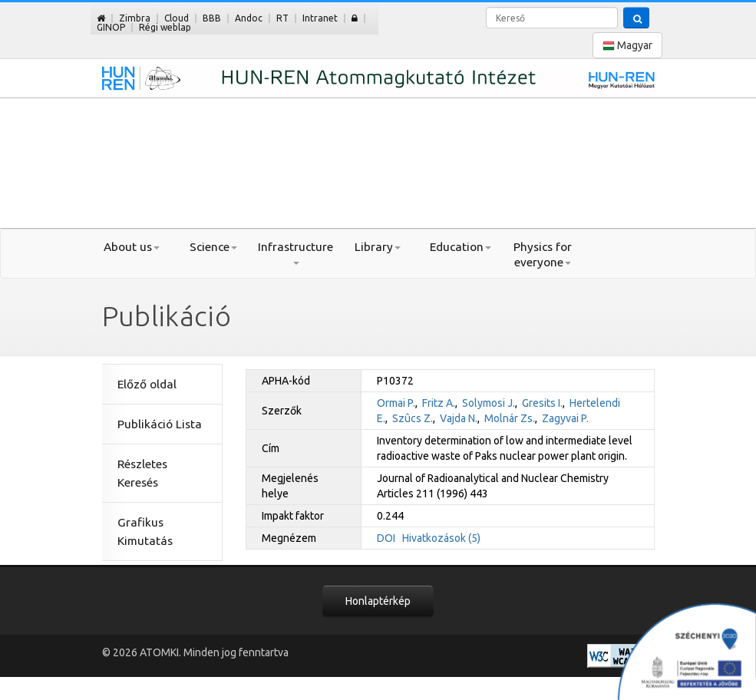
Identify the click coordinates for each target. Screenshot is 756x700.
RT (282, 18)
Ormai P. (396, 403)
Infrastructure (295, 253)
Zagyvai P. (565, 418)
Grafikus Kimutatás (145, 532)
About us (132, 247)
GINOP (111, 27)
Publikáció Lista (160, 424)
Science (213, 247)
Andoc (249, 18)
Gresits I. (542, 403)
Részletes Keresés (142, 473)
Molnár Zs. (510, 418)
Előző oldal (147, 384)
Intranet (320, 18)
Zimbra (135, 18)
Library (378, 247)
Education (461, 247)
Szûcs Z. (413, 418)
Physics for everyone (543, 254)
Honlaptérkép (378, 601)
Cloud (177, 18)
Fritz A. (439, 403)
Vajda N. (459, 418)
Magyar (627, 46)
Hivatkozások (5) (441, 538)
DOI (386, 538)
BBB (212, 18)
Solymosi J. (489, 403)
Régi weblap (165, 27)
